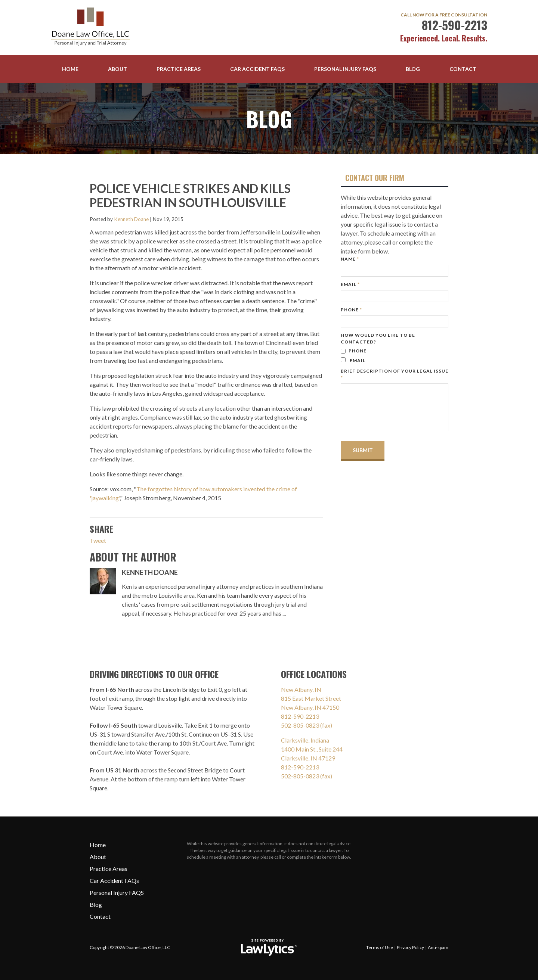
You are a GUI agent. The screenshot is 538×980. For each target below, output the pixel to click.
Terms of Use (380, 947)
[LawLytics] (269, 948)
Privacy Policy (410, 947)
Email (350, 284)
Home (70, 69)
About (118, 69)
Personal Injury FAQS (345, 69)
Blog (413, 69)
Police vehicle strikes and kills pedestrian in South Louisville (190, 195)
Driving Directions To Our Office (154, 674)
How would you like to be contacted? (378, 338)
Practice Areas (179, 69)
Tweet (98, 540)
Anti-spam (438, 947)
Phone (351, 310)
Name (350, 259)
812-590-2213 (454, 25)
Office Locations (314, 674)
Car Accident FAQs (257, 69)
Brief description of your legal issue (395, 374)
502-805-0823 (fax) (307, 725)
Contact (463, 69)
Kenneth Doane (131, 219)
